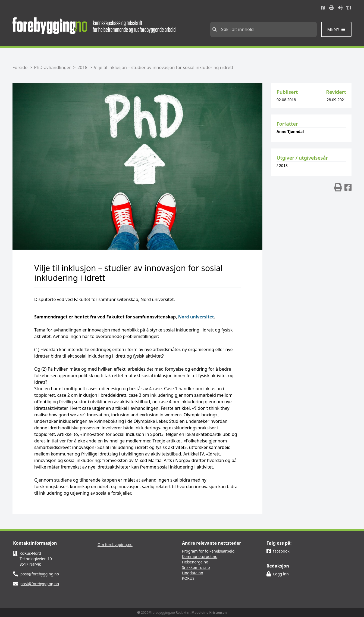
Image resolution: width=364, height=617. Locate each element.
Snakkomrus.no (196, 567)
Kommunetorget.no (200, 556)
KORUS (188, 578)
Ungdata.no (193, 573)
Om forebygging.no (115, 545)
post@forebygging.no (40, 574)
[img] (338, 187)
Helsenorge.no (195, 562)
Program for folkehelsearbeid (208, 551)
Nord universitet (196, 317)
